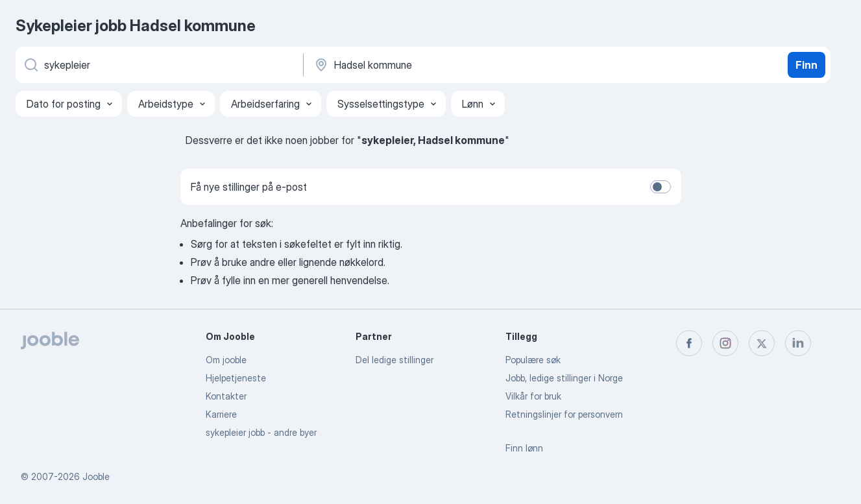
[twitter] (762, 343)
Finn (806, 65)
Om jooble (226, 360)
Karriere (221, 414)
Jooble (96, 476)
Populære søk (533, 360)
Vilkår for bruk (533, 396)
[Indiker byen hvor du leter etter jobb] (448, 65)
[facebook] (689, 343)
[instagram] (725, 343)
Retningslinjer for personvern (564, 414)
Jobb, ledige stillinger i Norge (564, 378)
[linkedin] (798, 343)
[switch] (661, 187)
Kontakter (226, 396)
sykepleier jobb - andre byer (261, 432)
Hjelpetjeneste (236, 378)
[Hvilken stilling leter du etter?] (158, 65)
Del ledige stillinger (394, 360)
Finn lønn (524, 448)
